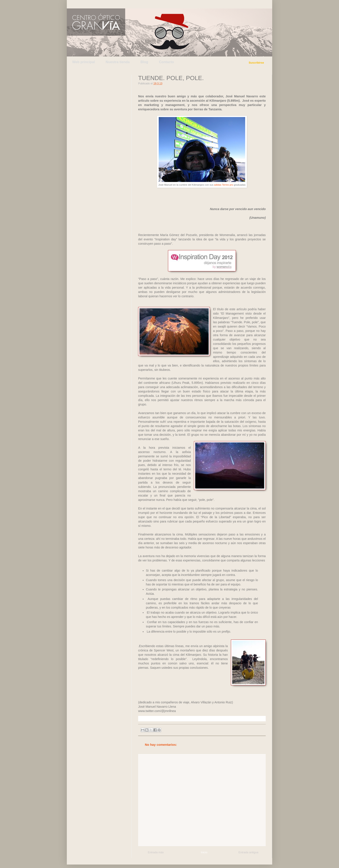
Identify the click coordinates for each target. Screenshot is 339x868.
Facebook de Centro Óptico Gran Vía (102, 4)
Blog (144, 62)
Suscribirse (256, 63)
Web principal (84, 62)
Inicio (204, 852)
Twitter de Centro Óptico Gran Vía (82, 4)
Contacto (166, 62)
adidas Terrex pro (224, 185)
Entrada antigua (248, 852)
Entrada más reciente (156, 853)
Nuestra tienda (118, 62)
